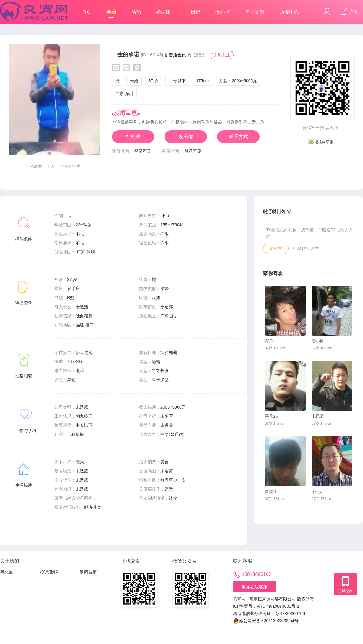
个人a (317, 492)
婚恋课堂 (166, 12)
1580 (196, 55)
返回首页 (88, 572)
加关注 (221, 55)
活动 (136, 12)
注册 (348, 12)
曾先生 (271, 492)
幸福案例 (255, 12)
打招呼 (133, 137)
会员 (111, 14)
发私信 (186, 137)
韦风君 (318, 416)
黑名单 (6, 572)
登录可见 (143, 151)
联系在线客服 (255, 587)
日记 (195, 12)
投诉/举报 (321, 141)
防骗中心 (289, 12)
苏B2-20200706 (290, 613)
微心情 (223, 12)
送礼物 (276, 248)
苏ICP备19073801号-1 (278, 606)
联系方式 (238, 137)
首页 (87, 12)
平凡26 (271, 416)
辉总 (269, 341)
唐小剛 (318, 341)
